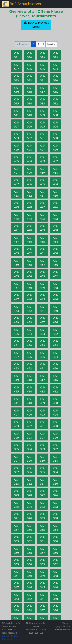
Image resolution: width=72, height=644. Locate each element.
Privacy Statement (10, 637)
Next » (51, 44)
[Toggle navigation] (64, 4)
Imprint (6, 636)
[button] (36, 25)
